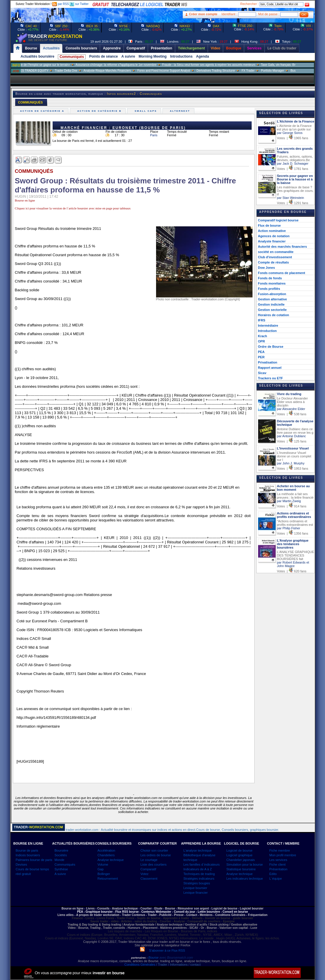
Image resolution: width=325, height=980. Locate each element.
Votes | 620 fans (292, 571)
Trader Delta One (75, 71)
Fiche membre (280, 850)
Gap (101, 869)
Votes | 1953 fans (293, 469)
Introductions (181, 56)
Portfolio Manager (282, 71)
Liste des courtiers (154, 864)
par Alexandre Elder (291, 409)
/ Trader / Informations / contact (178, 965)
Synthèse (61, 869)
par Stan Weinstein (291, 198)
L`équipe (276, 879)
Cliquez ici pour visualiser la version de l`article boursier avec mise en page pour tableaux (73, 208)
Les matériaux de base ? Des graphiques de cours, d (295, 191)
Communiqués (72, 57)
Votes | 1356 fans (293, 533)
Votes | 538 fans (292, 414)
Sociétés (61, 855)
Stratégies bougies (197, 883)
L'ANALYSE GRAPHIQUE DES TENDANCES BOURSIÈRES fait (296, 555)
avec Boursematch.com (176, 957)
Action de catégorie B (100, 111)
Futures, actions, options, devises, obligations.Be (295, 158)
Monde (60, 860)
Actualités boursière (38, 56)
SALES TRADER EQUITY (40, 71)
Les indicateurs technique (245, 879)
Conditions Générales (140, 965)
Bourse (154, 957)
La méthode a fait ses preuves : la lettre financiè (295, 496)
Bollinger (104, 874)
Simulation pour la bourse (245, 864)
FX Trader (257, 71)
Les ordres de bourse (156, 855)
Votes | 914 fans (292, 506)
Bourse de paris (27, 850)
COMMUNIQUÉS (31, 102)
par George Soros (290, 133)
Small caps (146, 111)
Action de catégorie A (43, 111)
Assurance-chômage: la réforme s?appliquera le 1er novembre (125, 65)
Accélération (107, 850)
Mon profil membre (283, 855)
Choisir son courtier (154, 850)
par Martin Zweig (289, 501)
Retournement (108, 879)
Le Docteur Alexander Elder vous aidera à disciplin (293, 402)
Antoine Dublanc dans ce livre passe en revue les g (295, 431)
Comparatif (148, 869)
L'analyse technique (198, 850)
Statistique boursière (241, 869)
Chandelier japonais (241, 860)
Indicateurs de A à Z (198, 869)
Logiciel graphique (240, 855)
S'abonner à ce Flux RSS (162, 950)
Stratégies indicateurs (199, 879)
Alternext (181, 111)
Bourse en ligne (25, 200)
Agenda (203, 56)
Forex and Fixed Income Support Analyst (173, 71)
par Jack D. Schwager (293, 163)
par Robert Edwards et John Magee (293, 564)
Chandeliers (106, 855)
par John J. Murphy (291, 463)
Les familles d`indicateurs (202, 864)
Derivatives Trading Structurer (225, 71)
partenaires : (139, 958)
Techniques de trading (199, 874)
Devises (21, 864)
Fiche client (278, 864)
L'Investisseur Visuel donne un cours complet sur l (294, 456)
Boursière (62, 850)
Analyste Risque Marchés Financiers (116, 71)
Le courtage (149, 860)
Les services (278, 860)
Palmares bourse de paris (34, 860)
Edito (273, 874)
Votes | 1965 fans (293, 138)
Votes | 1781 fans (293, 169)
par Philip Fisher (289, 528)
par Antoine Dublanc (292, 436)
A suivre (128, 56)
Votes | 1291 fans (293, 203)
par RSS (61, 4)
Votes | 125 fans (292, 441)
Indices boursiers (28, 855)
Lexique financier (196, 893)
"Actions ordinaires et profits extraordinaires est (295, 523)
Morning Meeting (153, 56)
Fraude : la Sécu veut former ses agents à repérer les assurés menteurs (218, 65)
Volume (103, 864)
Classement (149, 879)
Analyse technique (111, 860)
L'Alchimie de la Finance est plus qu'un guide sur (294, 128)
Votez (145, 874)
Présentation (279, 869)
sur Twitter (79, 4)
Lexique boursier (195, 888)
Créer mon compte (203, 14)
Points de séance (103, 56)
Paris (154, 135)
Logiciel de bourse (240, 850)
